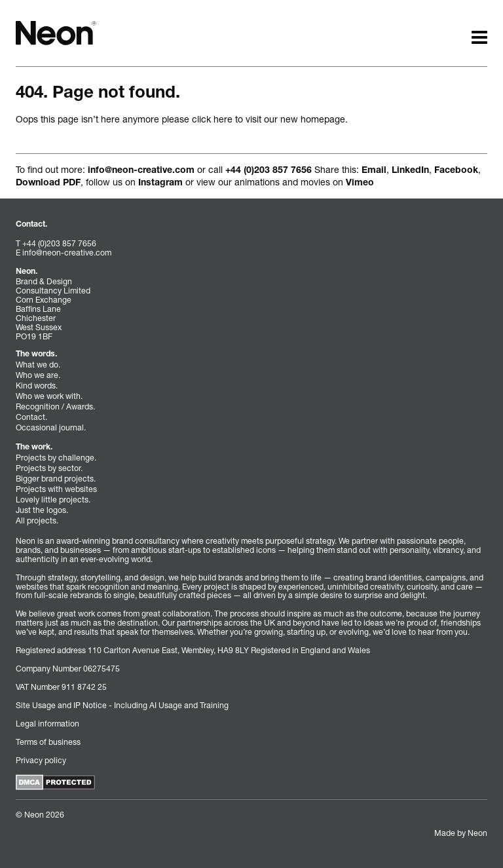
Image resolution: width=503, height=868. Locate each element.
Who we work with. (49, 396)
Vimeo (360, 183)
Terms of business (48, 742)
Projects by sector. (49, 468)
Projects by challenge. (56, 458)
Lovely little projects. (53, 500)
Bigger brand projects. (56, 479)
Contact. (31, 417)
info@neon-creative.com (141, 171)
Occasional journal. (51, 427)
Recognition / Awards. (55, 406)
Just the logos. (42, 510)
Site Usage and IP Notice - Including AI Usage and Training (122, 705)
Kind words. (37, 386)
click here (212, 119)
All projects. (37, 520)
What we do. (38, 365)
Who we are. (38, 375)
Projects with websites (56, 489)
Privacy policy (41, 760)
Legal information (47, 724)
